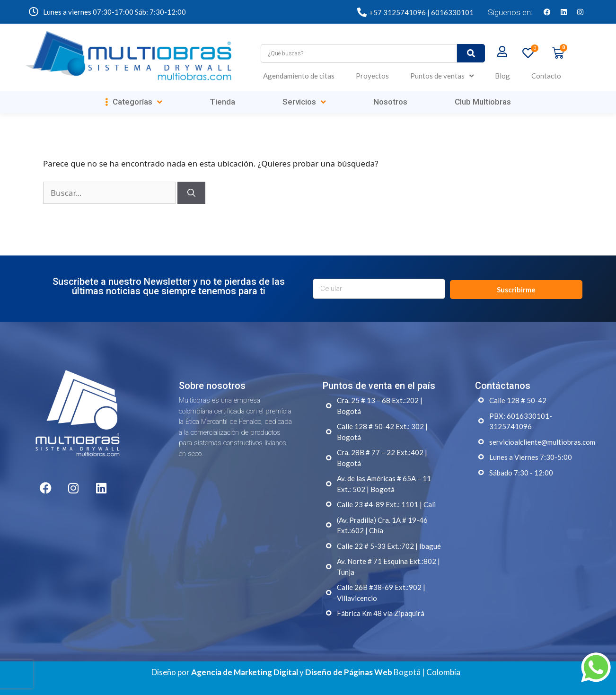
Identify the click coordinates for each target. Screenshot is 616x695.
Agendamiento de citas (299, 76)
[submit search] (471, 53)
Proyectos (372, 76)
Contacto (546, 76)
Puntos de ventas (442, 76)
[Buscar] (191, 193)
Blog (502, 76)
